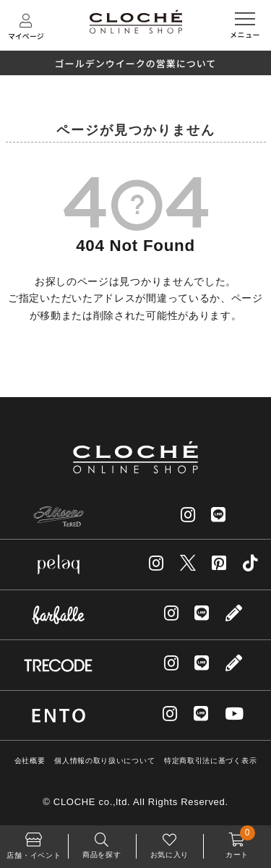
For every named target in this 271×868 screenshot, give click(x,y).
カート (237, 842)
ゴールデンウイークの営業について (136, 63)
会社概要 (30, 761)
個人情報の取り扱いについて (104, 761)
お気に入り (170, 842)
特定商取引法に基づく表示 (210, 761)
